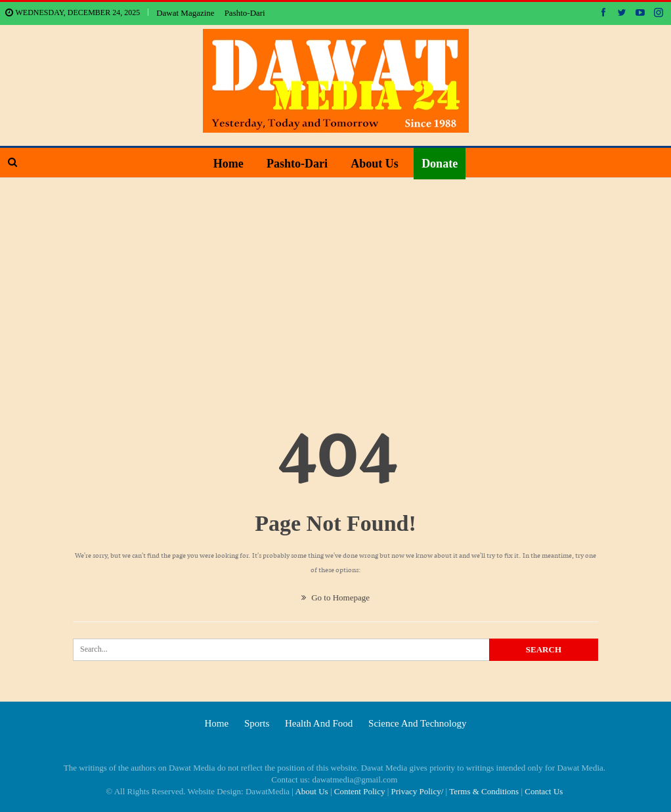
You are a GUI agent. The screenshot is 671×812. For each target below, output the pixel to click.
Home (228, 164)
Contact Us (544, 791)
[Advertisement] (335, 277)
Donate (440, 164)
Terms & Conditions (484, 791)
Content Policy (360, 791)
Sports (257, 723)
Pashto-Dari (245, 13)
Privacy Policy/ (418, 791)
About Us (375, 164)
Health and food (319, 723)
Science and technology (417, 723)
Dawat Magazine (185, 13)
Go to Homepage (335, 598)
